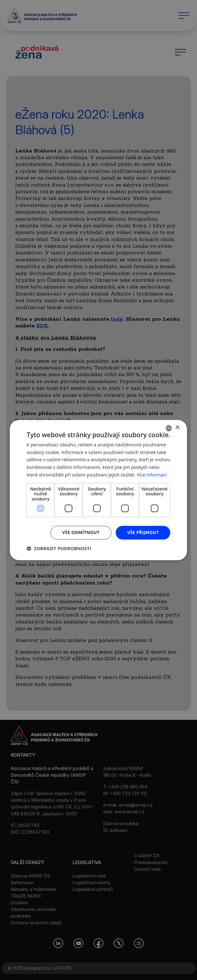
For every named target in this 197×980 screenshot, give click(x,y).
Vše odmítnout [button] (81, 532)
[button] (59, 548)
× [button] (177, 428)
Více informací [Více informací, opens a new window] (152, 475)
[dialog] (99, 490)
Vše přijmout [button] (143, 532)
